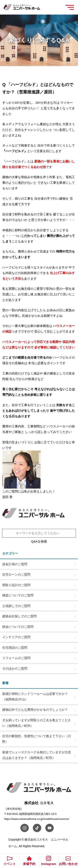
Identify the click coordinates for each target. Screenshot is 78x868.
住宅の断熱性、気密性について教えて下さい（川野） (37, 739)
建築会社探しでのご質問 (19, 616)
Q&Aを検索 (39, 541)
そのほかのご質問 (15, 668)
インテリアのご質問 (16, 637)
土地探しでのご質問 (16, 606)
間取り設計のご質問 (16, 585)
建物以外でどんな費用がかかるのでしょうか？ (35, 710)
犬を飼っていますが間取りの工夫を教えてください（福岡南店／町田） (37, 723)
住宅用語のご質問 (15, 648)
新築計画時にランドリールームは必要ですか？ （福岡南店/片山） (37, 696)
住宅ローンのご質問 (16, 574)
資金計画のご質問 (15, 564)
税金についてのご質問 (18, 627)
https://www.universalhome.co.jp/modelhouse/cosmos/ (37, 819)
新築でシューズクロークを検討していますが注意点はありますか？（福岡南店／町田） (37, 755)
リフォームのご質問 (16, 658)
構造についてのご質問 (18, 595)
